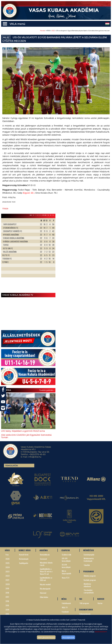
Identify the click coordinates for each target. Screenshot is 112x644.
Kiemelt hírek (24, 555)
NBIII (31, 215)
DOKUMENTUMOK (86, 610)
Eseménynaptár (89, 555)
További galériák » (47, 390)
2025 (8, 563)
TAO (81, 599)
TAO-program (84, 603)
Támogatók (12, 466)
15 (39, 215)
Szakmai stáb (66, 555)
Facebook (65, 612)
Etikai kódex (44, 597)
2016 (7, 601)
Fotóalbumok (66, 603)
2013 (7, 614)
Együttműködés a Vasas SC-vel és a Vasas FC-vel (46, 571)
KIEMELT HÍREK (25, 550)
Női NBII (44, 215)
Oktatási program (90, 576)
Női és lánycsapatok (66, 572)
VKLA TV (65, 607)
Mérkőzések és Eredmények (89, 560)
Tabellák (87, 565)
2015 (7, 605)
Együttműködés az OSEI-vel (46, 579)
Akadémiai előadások (87, 585)
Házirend (43, 593)
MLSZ (6, 37)
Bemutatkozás (45, 555)
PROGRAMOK (89, 571)
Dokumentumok (85, 614)
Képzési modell (45, 584)
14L (53, 215)
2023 (8, 572)
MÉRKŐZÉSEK (89, 550)
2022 (53, 31)
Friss (7, 555)
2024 (8, 567)
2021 (7, 580)
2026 (8, 559)
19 (33, 215)
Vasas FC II (66, 578)
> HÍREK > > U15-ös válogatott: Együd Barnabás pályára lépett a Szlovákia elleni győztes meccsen (75, 31)
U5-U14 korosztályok (66, 566)
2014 (7, 610)
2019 (7, 588)
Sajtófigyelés (24, 563)
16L (51, 215)
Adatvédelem (101, 632)
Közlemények (24, 559)
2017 (7, 597)
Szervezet (43, 559)
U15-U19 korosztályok (66, 560)
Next (52, 255)
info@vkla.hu (35, 457)
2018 (7, 593)
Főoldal (43, 31)
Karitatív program (90, 580)
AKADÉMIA (44, 550)
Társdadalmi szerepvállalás (89, 591)
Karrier (100, 603)
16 (37, 215)
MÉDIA (64, 599)
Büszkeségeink (45, 589)
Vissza (5, 208)
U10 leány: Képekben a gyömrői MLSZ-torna (23, 431)
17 (35, 215)
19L (48, 215)
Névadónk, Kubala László (46, 564)
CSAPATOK (66, 550)
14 (41, 215)
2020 (8, 584)
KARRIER (101, 599)
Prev (5, 255)
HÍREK (7, 550)
